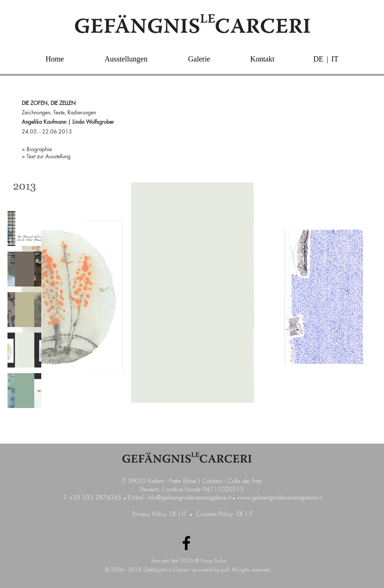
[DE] (318, 59)
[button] (327, 59)
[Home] (55, 59)
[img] (24, 188)
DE (173, 514)
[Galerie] (199, 59)
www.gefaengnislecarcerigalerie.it (279, 497)
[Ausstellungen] (126, 59)
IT (184, 514)
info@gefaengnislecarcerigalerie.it (189, 497)
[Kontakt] (262, 59)
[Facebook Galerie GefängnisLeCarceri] (186, 543)
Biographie (39, 149)
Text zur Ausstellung (49, 156)
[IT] (335, 59)
